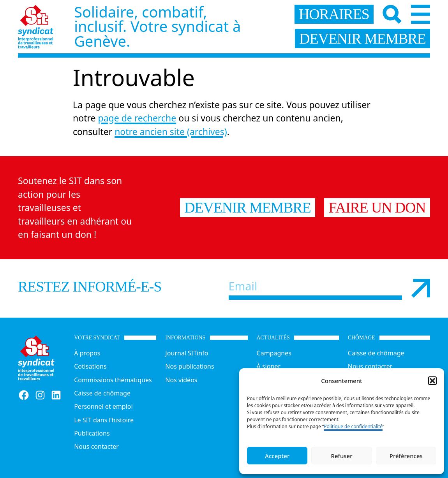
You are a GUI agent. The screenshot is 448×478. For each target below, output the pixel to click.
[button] (432, 381)
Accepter (277, 456)
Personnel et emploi (103, 406)
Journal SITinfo (187, 353)
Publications (92, 433)
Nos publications (190, 366)
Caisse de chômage (102, 393)
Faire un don (377, 207)
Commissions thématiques (113, 380)
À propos (87, 353)
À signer (269, 366)
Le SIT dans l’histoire (104, 420)
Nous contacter (96, 446)
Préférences (406, 456)
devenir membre (362, 39)
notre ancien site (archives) (171, 132)
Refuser (341, 456)
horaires (334, 14)
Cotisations (90, 366)
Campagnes (274, 353)
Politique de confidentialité (353, 426)
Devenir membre (247, 207)
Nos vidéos (181, 380)
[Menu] (421, 14)
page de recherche (137, 118)
